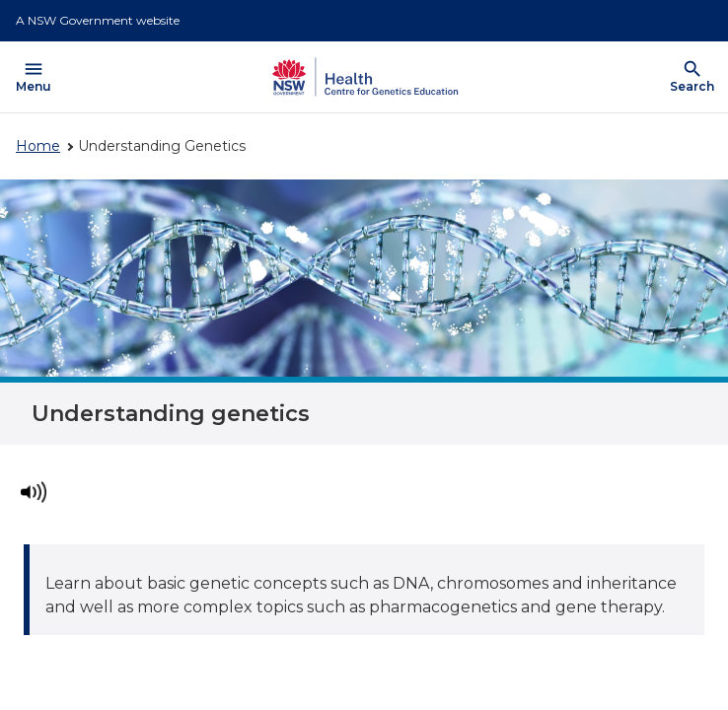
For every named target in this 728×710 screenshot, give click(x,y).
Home (38, 146)
